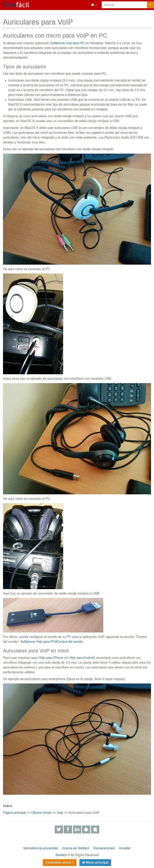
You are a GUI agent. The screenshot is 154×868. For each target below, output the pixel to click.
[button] (94, 5)
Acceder (125, 848)
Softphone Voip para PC (68, 43)
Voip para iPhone (51, 658)
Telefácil (61, 855)
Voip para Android (82, 658)
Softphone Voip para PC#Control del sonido (52, 642)
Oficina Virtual (41, 813)
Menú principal (97, 862)
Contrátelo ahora (59, 862)
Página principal (14, 813)
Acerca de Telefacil (76, 848)
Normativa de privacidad (41, 848)
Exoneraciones (104, 848)
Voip (60, 813)
